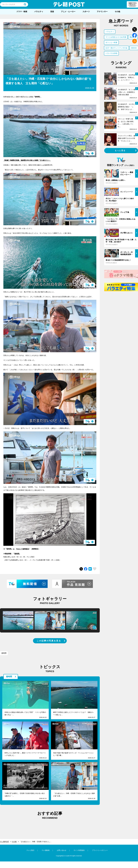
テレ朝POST (69, 4)
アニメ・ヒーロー (68, 12)
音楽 (52, 12)
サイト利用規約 (79, 850)
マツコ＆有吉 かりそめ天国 (116, 37)
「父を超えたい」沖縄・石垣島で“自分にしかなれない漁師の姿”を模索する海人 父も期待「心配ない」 (37, 842)
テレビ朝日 (30, 850)
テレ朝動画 (46, 850)
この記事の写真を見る (49, 641)
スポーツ (86, 12)
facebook (135, 35)
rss (135, 41)
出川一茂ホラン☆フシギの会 (116, 48)
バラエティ (39, 12)
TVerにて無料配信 (22, 549)
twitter (135, 29)
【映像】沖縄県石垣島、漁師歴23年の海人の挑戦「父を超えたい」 (27, 160)
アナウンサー (102, 12)
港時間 (17, 554)
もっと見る (120, 151)
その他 (117, 12)
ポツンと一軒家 (111, 42)
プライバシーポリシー (100, 850)
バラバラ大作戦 (111, 53)
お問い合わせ (62, 850)
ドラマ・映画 (22, 12)
